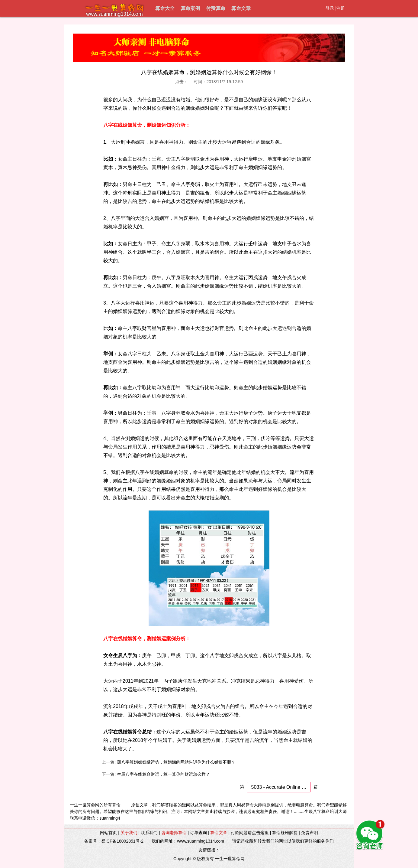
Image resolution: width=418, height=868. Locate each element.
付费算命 (216, 8)
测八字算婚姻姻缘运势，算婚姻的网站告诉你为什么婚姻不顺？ (176, 762)
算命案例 (190, 8)
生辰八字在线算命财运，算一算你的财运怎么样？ (163, 774)
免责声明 (310, 833)
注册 (341, 8)
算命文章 (241, 8)
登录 (330, 8)
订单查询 (198, 833)
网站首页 (108, 833)
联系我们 (149, 833)
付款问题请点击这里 (250, 833)
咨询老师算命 (174, 833)
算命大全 (165, 8)
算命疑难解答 (285, 833)
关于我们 (129, 833)
